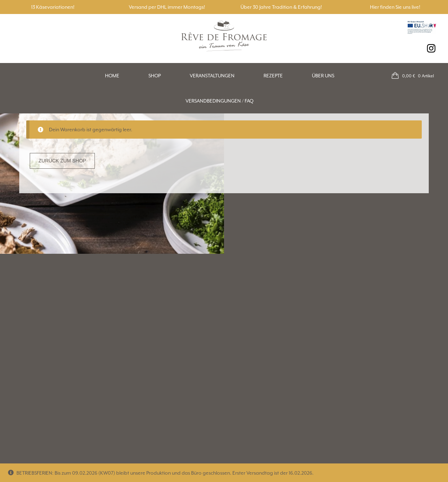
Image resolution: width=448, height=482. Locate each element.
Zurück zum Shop (62, 161)
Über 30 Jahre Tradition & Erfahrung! (281, 7)
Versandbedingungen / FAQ (219, 101)
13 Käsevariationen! (53, 7)
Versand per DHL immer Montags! (167, 7)
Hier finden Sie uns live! (395, 7)
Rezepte (273, 76)
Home (112, 76)
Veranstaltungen (212, 76)
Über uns (323, 76)
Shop (155, 76)
